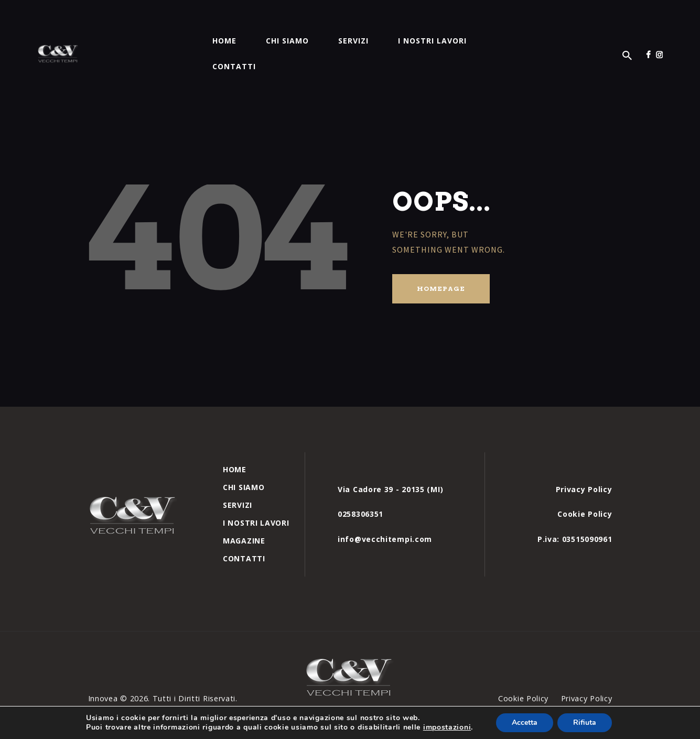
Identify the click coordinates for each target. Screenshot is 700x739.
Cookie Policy (585, 488)
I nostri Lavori (256, 497)
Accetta (525, 722)
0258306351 (360, 488)
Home (235, 444)
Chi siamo (244, 461)
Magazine (244, 515)
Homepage (441, 263)
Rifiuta (585, 722)
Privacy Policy (584, 464)
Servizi (238, 479)
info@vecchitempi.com (385, 513)
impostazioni (447, 727)
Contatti (244, 533)
